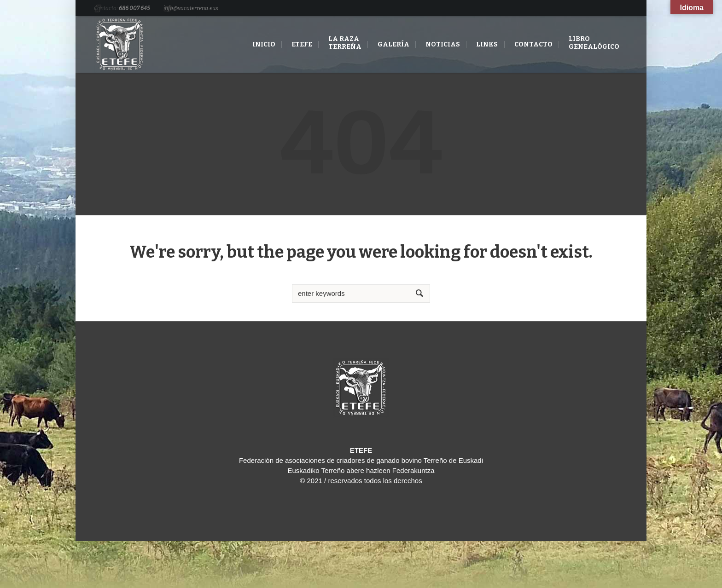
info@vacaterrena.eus (191, 8)
